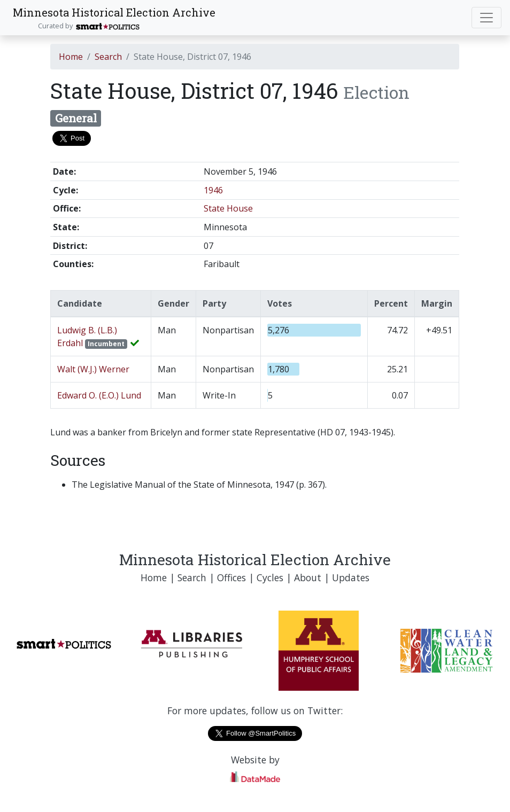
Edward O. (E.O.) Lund (99, 395)
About (308, 577)
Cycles (270, 577)
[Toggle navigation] (486, 18)
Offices (231, 577)
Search (108, 57)
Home (71, 57)
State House (228, 208)
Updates (351, 577)
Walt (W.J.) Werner (93, 369)
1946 (213, 190)
